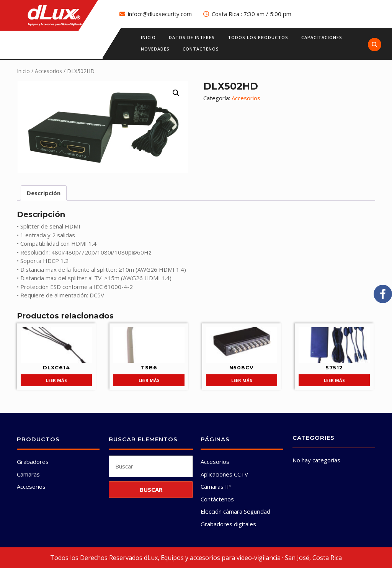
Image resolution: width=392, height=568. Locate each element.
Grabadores (33, 462)
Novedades (155, 49)
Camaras (28, 474)
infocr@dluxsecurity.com (160, 14)
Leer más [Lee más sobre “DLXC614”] (56, 380)
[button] (176, 93)
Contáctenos (201, 49)
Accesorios (48, 71)
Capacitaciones (322, 37)
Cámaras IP (216, 486)
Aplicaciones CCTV (224, 474)
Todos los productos (258, 37)
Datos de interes (192, 37)
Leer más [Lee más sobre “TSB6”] (149, 380)
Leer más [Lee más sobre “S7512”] (334, 380)
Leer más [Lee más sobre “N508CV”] (242, 380)
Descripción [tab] (44, 193)
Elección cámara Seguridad (235, 511)
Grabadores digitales (228, 524)
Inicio (148, 37)
